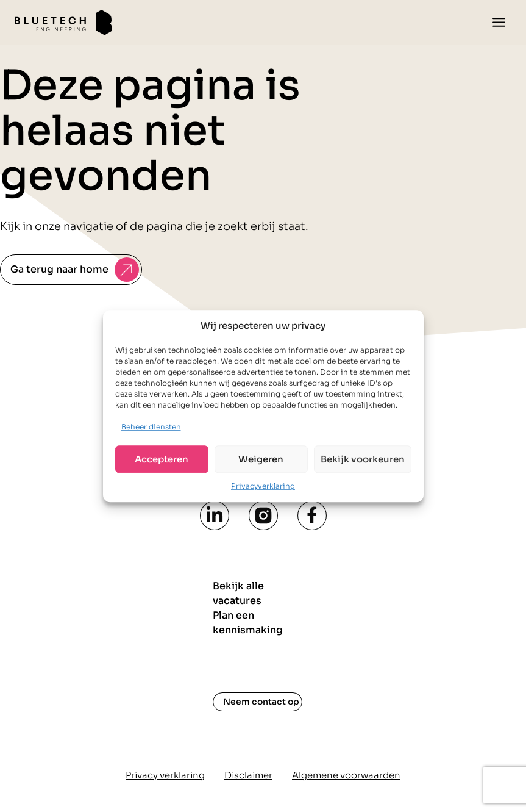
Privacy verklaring (165, 775)
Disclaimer (248, 775)
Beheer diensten (151, 427)
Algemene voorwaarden (346, 775)
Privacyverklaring (263, 487)
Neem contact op (261, 702)
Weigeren (261, 459)
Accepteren (162, 459)
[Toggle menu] (499, 22)
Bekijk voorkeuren (363, 459)
